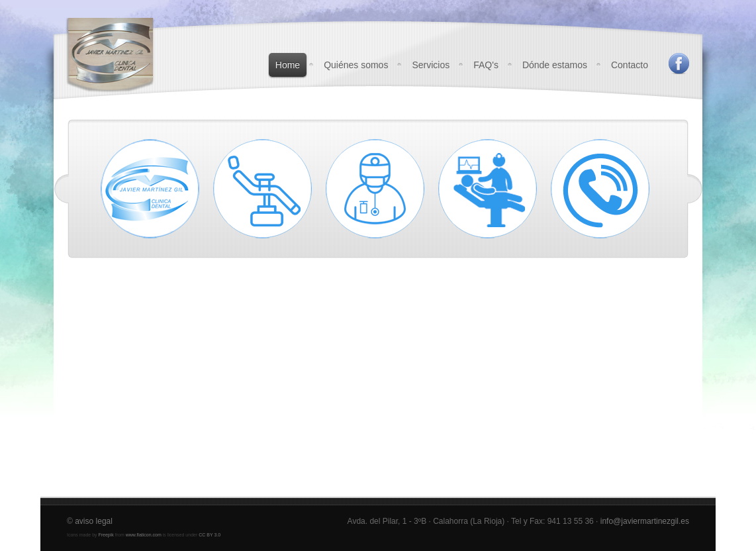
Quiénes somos (356, 65)
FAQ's (486, 65)
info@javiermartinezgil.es (645, 521)
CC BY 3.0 (210, 535)
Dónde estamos (555, 65)
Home (288, 65)
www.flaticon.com (144, 535)
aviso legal (94, 521)
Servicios (431, 65)
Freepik (106, 535)
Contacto (630, 65)
